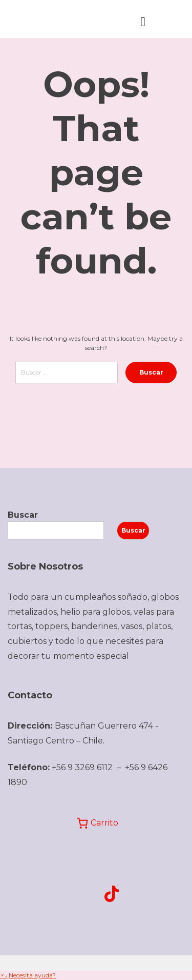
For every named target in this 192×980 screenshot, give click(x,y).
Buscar (23, 515)
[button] (28, 975)
